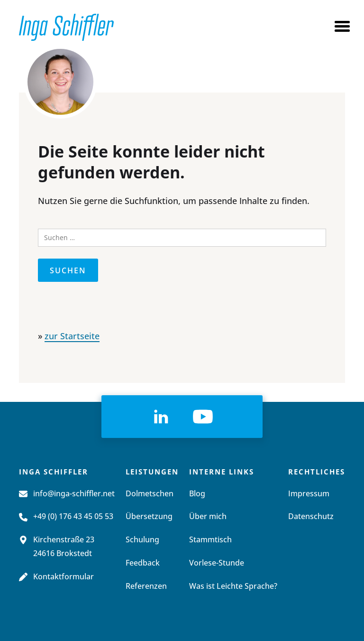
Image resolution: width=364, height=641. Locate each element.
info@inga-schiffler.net (74, 494)
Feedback (143, 563)
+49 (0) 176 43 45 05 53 (73, 517)
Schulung (142, 540)
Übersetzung (149, 517)
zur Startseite (72, 337)
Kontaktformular (64, 577)
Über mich (208, 517)
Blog (197, 494)
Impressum (309, 494)
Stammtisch (210, 540)
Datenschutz (311, 517)
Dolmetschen (150, 494)
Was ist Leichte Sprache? (233, 586)
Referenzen (146, 586)
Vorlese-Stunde (217, 563)
